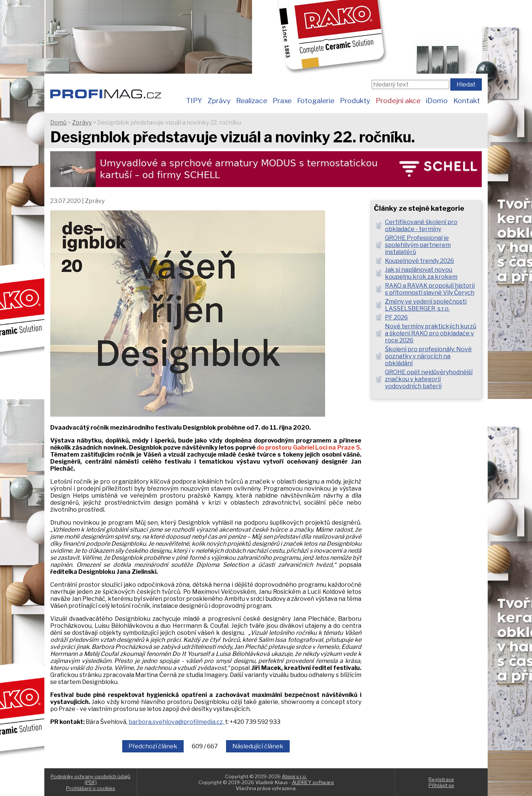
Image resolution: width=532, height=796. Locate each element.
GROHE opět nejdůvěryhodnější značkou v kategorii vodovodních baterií (429, 379)
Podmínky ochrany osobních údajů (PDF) (91, 779)
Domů (58, 123)
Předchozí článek (153, 746)
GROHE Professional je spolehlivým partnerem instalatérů (418, 245)
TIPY (194, 101)
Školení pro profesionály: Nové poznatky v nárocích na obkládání (428, 356)
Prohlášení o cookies (91, 788)
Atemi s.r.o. (294, 776)
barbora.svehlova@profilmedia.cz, (177, 722)
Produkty (355, 101)
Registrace (441, 779)
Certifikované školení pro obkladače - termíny (421, 226)
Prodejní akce (398, 101)
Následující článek (258, 746)
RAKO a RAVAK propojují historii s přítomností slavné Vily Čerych (430, 289)
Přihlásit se (441, 785)
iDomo (437, 101)
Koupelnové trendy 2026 (420, 261)
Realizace (252, 101)
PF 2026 (396, 317)
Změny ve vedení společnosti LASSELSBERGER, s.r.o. (426, 305)
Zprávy (219, 101)
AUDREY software (313, 782)
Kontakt (467, 101)
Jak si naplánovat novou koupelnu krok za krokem (421, 273)
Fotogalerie (316, 101)
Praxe (282, 101)
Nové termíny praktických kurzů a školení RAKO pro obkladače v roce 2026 (431, 333)
